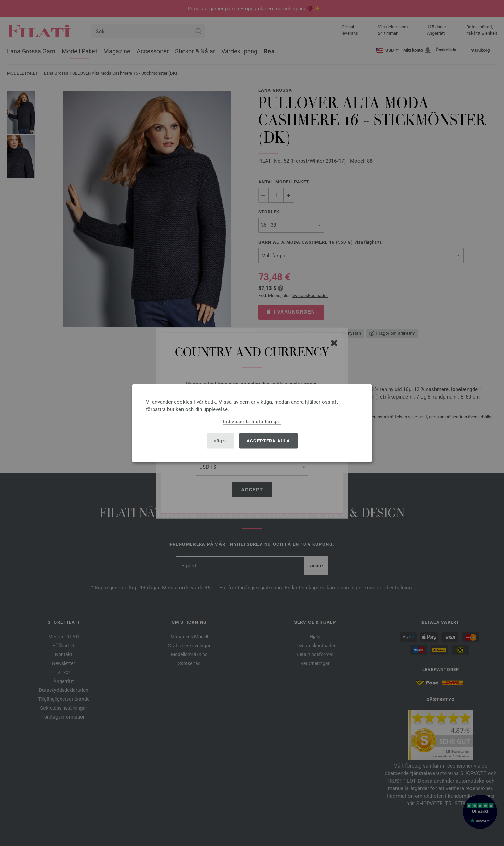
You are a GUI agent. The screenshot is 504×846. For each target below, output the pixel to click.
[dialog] (252, 423)
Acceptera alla (268, 441)
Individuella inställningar (252, 421)
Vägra (220, 441)
